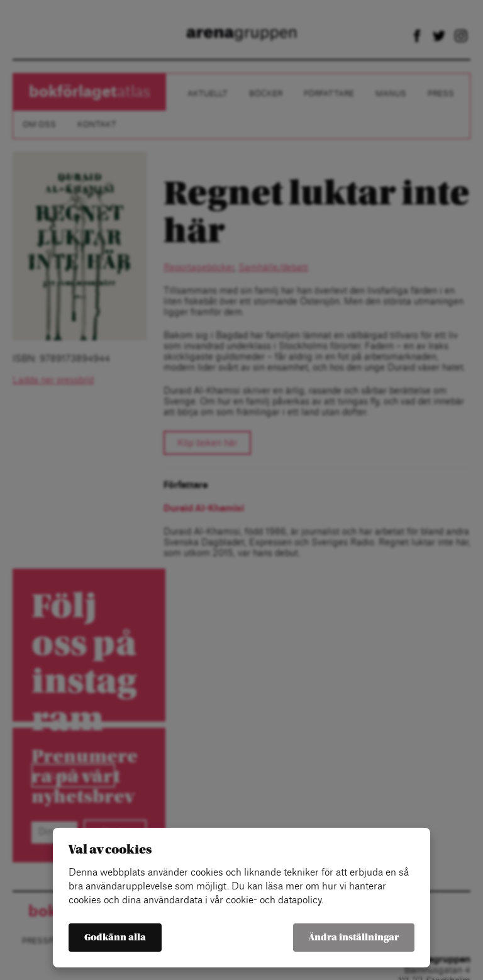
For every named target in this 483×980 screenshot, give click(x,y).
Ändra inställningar (354, 938)
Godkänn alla (115, 938)
